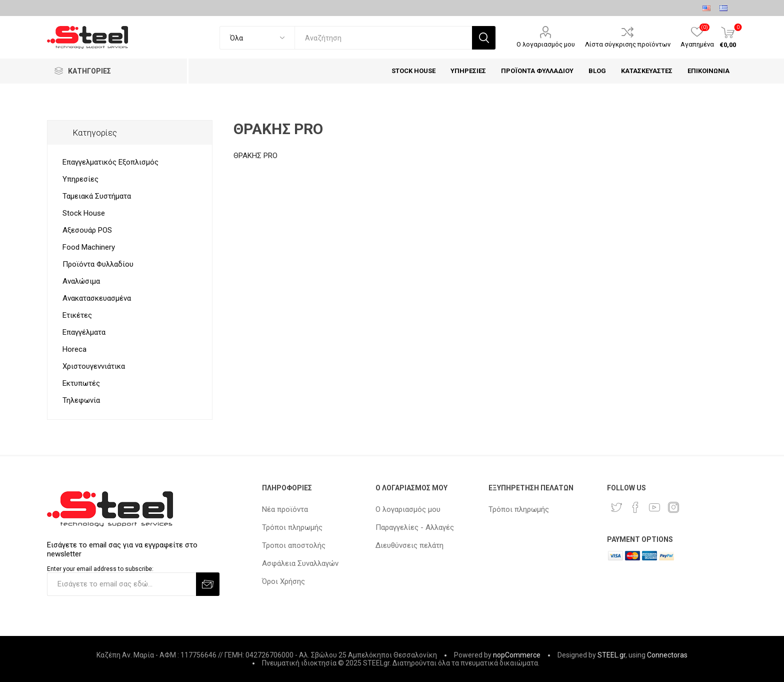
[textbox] (383, 38)
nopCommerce (517, 655)
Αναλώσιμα (81, 281)
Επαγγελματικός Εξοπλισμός (110, 162)
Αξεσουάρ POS (87, 230)
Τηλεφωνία (81, 400)
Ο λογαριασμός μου (546, 44)
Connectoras (667, 655)
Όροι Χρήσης (283, 581)
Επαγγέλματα (84, 332)
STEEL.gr (611, 655)
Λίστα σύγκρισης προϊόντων (628, 44)
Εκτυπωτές (81, 383)
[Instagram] (673, 507)
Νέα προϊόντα (285, 509)
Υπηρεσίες (80, 179)
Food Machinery (89, 247)
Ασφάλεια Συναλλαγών (300, 563)
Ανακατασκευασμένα (97, 298)
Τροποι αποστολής (294, 545)
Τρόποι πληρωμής (292, 527)
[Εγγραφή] (121, 584)
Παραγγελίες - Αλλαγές (415, 527)
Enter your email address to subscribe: (100, 569)
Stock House (84, 213)
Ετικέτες (77, 315)
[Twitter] (616, 507)
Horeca (74, 349)
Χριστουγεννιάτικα (94, 366)
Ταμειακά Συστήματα (97, 196)
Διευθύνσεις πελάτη (409, 545)
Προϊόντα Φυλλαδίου (98, 264)
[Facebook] (635, 507)
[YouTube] (654, 507)
